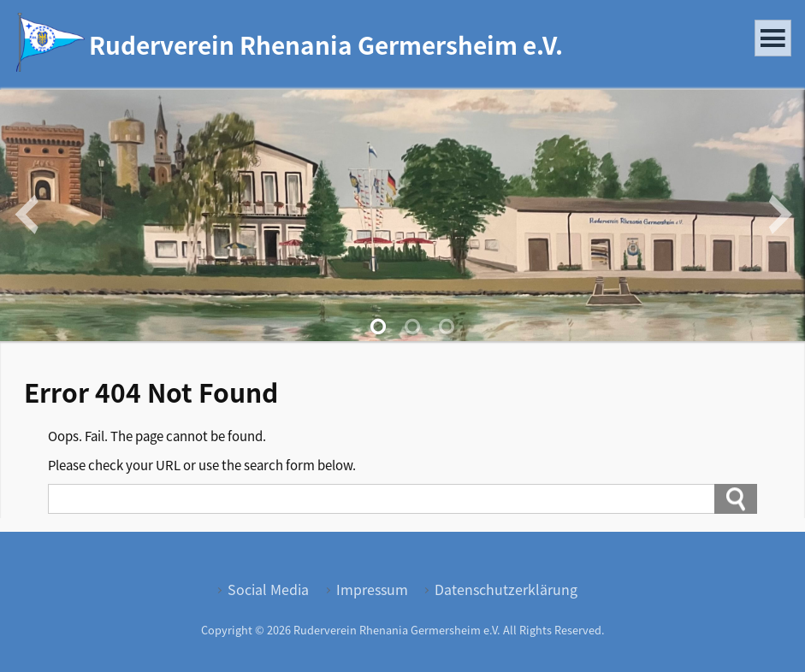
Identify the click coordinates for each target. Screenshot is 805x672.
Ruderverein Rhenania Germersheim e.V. (326, 44)
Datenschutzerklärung (506, 589)
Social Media (268, 589)
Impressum (372, 589)
